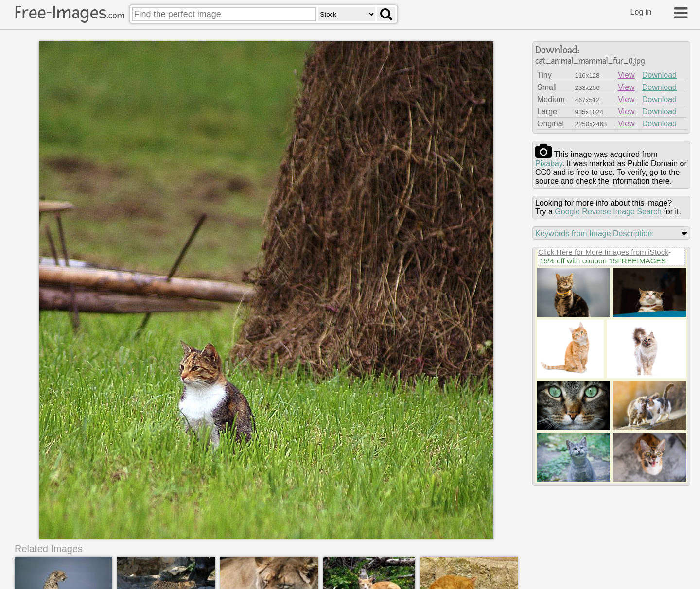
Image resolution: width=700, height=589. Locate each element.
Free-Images (70, 13)
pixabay (549, 164)
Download (659, 75)
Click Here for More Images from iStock (603, 252)
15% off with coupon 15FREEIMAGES (603, 261)
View (626, 75)
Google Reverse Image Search (608, 212)
